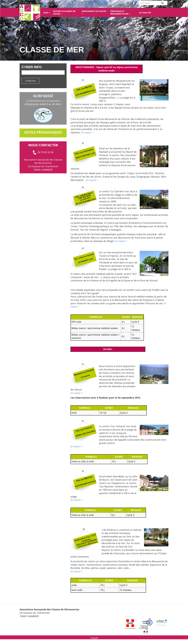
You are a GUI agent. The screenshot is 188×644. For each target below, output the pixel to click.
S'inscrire (30, 81)
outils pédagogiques (43, 132)
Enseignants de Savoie (94, 12)
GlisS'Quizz (43, 96)
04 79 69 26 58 (43, 152)
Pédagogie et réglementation (120, 12)
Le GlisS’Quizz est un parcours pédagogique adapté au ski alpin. (43, 102)
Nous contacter (43, 145)
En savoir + (88, 132)
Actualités (145, 13)
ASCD (47, 13)
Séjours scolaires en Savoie (64, 12)
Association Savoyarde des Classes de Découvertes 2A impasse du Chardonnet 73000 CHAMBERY (43, 165)
